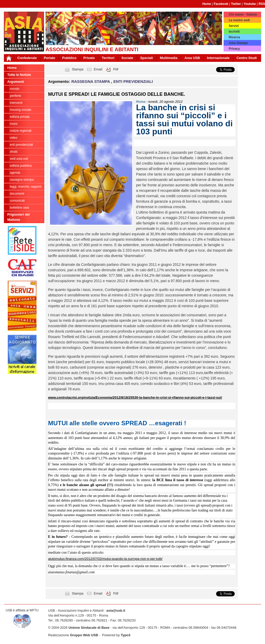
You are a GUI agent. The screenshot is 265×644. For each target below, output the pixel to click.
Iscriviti (234, 32)
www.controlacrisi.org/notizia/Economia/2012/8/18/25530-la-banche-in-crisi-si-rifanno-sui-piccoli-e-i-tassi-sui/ (135, 397)
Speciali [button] (147, 58)
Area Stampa (238, 43)
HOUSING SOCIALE (21, 110)
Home (207, 4)
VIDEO (14, 138)
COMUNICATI (17, 201)
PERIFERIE (15, 96)
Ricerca (234, 37)
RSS (262, 4)
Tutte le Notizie (19, 75)
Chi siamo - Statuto (243, 14)
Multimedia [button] (169, 58)
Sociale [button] (127, 58)
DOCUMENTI (17, 194)
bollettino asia (19, 208)
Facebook (221, 4)
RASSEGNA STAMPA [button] (91, 81)
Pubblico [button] (69, 58)
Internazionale (218, 58)
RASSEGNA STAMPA (22, 180)
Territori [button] (108, 58)
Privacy (234, 49)
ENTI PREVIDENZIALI (21, 145)
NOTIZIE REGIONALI (21, 131)
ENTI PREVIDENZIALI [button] (133, 81)
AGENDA (15, 173)
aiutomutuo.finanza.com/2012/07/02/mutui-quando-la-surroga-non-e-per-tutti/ (105, 559)
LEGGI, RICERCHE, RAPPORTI (26, 187)
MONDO (15, 89)
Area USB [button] (192, 58)
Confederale (27, 58)
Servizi (234, 26)
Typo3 (125, 635)
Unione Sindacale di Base (89, 628)
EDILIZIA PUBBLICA (21, 166)
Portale (49, 58)
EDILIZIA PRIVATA (20, 117)
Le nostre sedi (239, 20)
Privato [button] (89, 58)
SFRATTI (14, 152)
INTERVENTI (16, 103)
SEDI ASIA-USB (19, 159)
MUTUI (14, 124)
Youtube (250, 4)
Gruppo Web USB (84, 635)
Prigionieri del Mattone (19, 217)
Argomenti (16, 82)
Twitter (236, 4)
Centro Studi (247, 58)
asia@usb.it (116, 610)
